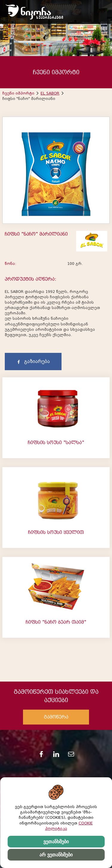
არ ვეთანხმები (56, 855)
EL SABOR (50, 93)
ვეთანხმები (56, 842)
